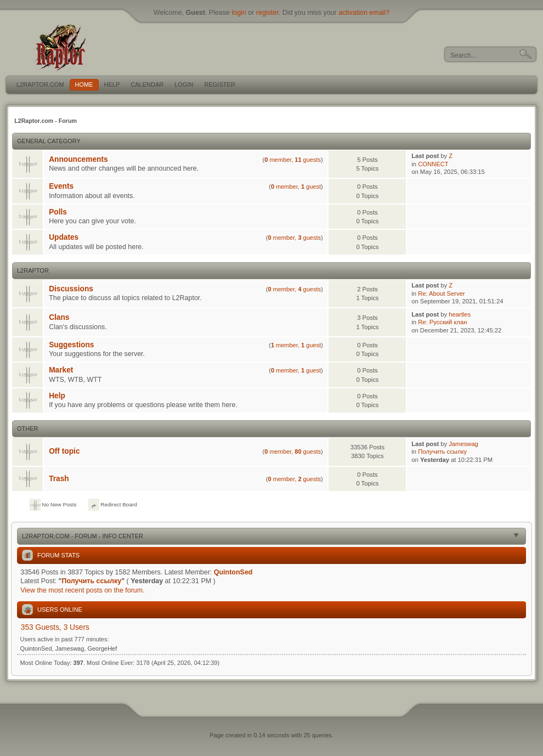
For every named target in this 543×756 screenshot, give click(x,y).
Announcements (78, 159)
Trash (59, 479)
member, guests (293, 160)
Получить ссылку (442, 452)
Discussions (71, 289)
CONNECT (433, 164)
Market (61, 370)
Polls (58, 212)
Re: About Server (441, 294)
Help (57, 396)
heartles (460, 314)
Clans (59, 317)
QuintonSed (233, 572)
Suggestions (71, 345)
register (267, 13)
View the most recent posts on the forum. (82, 590)
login (239, 13)
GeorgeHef (102, 648)
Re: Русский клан (442, 322)
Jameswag (463, 444)
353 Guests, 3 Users (55, 627)
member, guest (296, 187)
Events (61, 186)
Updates (64, 237)
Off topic (64, 451)
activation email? (364, 13)
